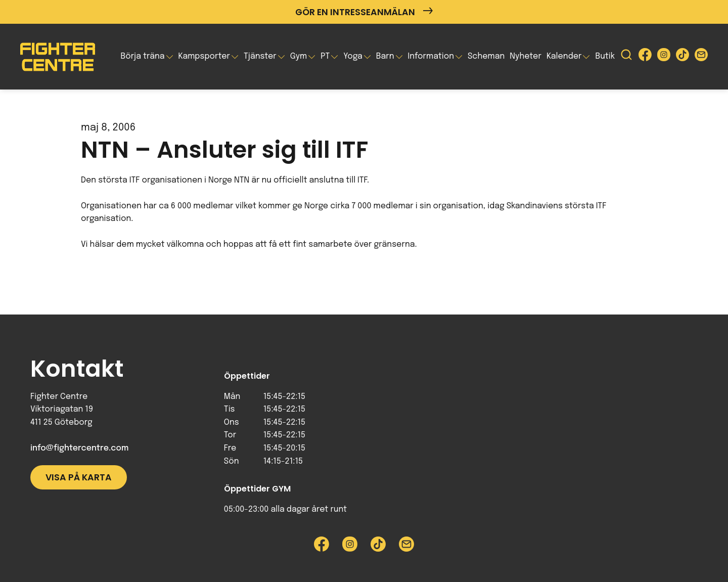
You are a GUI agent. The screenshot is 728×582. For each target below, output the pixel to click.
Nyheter (526, 56)
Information (431, 56)
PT (325, 56)
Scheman (486, 56)
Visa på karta (79, 477)
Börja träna (142, 56)
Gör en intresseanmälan (364, 12)
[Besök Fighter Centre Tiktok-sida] (682, 57)
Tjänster (260, 56)
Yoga (353, 56)
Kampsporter (204, 56)
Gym (299, 56)
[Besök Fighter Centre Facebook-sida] (645, 57)
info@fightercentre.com (79, 448)
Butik (605, 56)
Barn (385, 56)
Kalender (564, 56)
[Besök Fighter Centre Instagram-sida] (664, 57)
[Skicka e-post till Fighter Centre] (701, 57)
